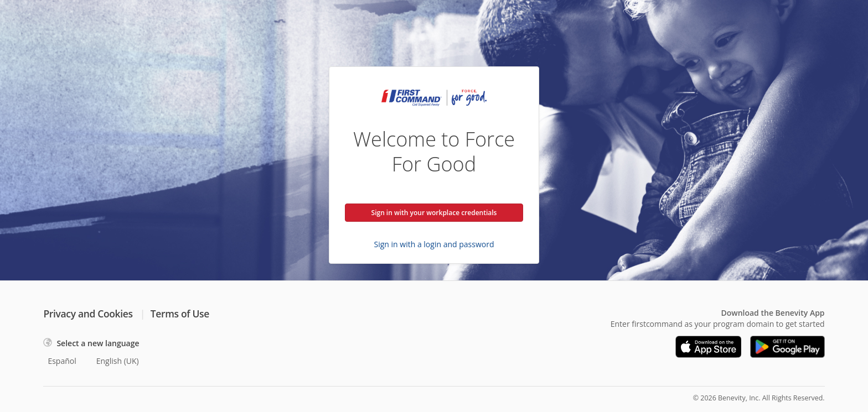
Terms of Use (180, 314)
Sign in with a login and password (434, 244)
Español (62, 361)
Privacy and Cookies (88, 314)
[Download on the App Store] (709, 347)
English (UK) (118, 361)
